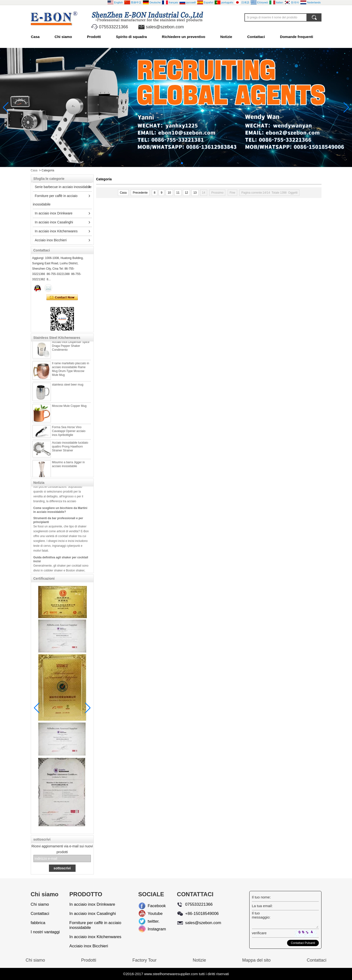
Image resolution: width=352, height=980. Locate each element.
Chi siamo (63, 37)
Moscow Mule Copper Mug (69, 410)
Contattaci (256, 37)
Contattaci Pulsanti (303, 943)
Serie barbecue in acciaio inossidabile (63, 187)
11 (178, 193)
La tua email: (262, 906)
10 (169, 193)
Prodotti (94, 37)
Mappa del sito (256, 960)
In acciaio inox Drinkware (54, 213)
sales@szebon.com (165, 27)
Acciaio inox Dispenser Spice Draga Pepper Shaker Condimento (71, 349)
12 (186, 193)
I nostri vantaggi (45, 932)
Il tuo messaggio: (261, 915)
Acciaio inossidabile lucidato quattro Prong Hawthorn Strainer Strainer (70, 450)
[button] (170, 163)
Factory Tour (144, 960)
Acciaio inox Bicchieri (51, 240)
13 (195, 193)
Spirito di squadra (132, 37)
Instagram (151, 929)
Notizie (226, 37)
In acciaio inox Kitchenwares (56, 231)
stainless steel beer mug (68, 388)
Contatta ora (62, 297)
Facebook (151, 906)
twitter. (151, 921)
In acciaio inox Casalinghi (54, 222)
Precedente (140, 193)
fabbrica (38, 923)
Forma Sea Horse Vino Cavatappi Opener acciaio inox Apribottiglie (69, 435)
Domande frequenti (297, 37)
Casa (35, 37)
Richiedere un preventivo (184, 37)
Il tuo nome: (261, 897)
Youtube (151, 914)
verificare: (259, 933)
